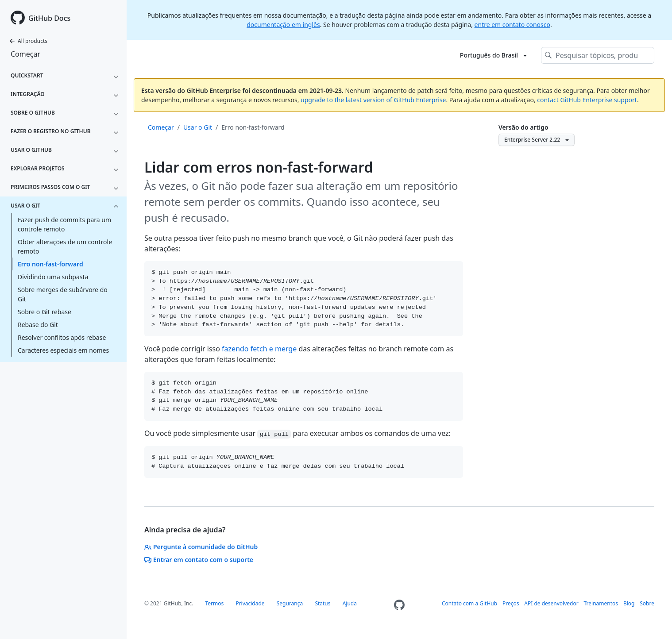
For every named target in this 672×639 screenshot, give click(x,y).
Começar (25, 54)
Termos (214, 603)
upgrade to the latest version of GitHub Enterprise (373, 100)
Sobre (647, 603)
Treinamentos (601, 603)
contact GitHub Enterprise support (587, 100)
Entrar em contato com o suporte (199, 560)
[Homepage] (399, 605)
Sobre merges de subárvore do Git (63, 294)
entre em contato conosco (512, 25)
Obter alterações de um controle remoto (65, 246)
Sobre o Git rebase (44, 312)
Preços (511, 603)
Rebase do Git (38, 325)
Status (322, 603)
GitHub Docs (49, 18)
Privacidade (250, 603)
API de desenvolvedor (551, 603)
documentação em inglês (283, 25)
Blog (629, 603)
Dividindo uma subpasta (53, 277)
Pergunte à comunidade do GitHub (201, 547)
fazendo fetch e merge (259, 349)
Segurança (290, 603)
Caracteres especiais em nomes (63, 350)
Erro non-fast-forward (50, 264)
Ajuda (350, 603)
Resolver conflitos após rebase (62, 337)
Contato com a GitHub (469, 603)
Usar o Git (198, 127)
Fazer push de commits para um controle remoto (64, 224)
